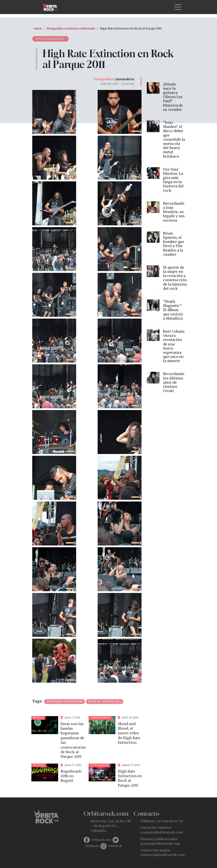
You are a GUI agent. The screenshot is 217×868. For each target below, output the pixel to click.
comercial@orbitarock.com (163, 855)
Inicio (38, 28)
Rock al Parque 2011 (105, 702)
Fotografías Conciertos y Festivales (71, 28)
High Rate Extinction (65, 702)
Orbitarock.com (101, 840)
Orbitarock (92, 846)
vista (58, 738)
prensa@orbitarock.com (160, 844)
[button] (54, 111)
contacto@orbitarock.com (162, 832)
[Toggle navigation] (178, 7)
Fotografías (51, 39)
